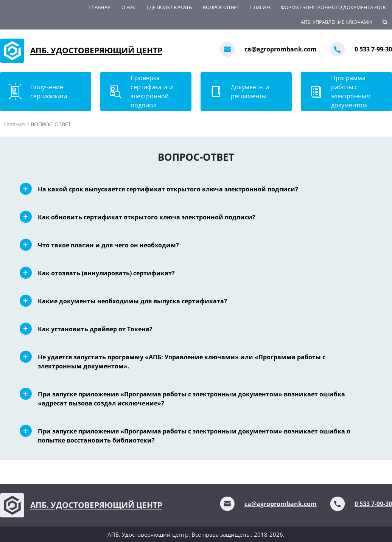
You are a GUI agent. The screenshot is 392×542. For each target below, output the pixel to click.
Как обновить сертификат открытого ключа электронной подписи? (147, 217)
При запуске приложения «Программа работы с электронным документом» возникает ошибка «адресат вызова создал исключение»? (191, 399)
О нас (129, 7)
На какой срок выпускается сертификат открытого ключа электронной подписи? (168, 189)
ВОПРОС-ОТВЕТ (221, 7)
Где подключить (169, 7)
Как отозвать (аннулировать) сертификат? (106, 273)
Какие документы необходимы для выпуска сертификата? (132, 301)
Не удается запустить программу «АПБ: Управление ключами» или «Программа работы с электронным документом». (182, 362)
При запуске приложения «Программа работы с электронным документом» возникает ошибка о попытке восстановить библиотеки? (194, 436)
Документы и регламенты (250, 92)
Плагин (260, 7)
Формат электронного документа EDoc (334, 7)
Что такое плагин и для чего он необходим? (108, 245)
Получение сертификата (49, 92)
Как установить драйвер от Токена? (95, 329)
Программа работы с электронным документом (351, 92)
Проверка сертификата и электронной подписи (152, 92)
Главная (100, 7)
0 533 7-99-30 (373, 49)
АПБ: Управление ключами (336, 22)
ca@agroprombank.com (281, 49)
